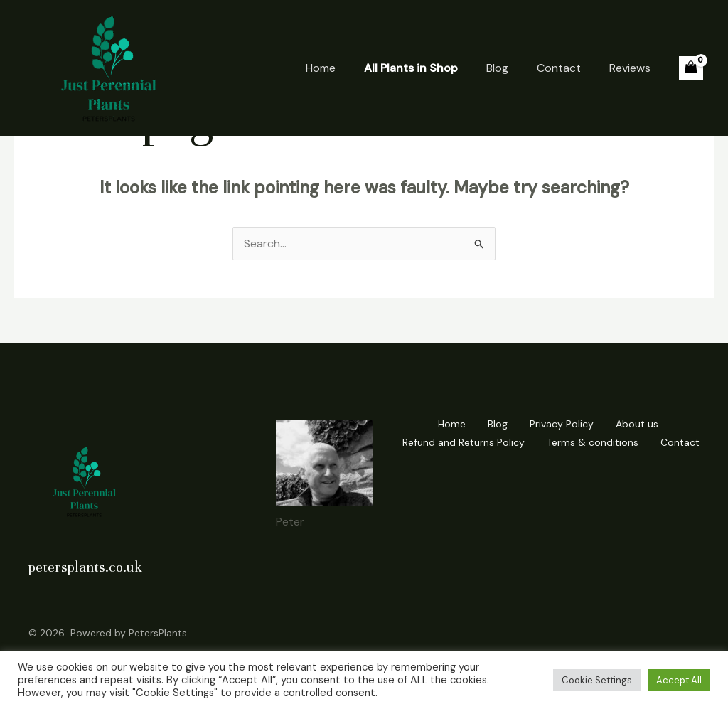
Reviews (630, 68)
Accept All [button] (679, 680)
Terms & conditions (593, 442)
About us (637, 424)
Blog (497, 68)
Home (321, 68)
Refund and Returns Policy (464, 442)
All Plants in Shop (411, 68)
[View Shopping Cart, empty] (691, 68)
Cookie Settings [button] (597, 680)
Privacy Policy (562, 424)
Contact (559, 68)
